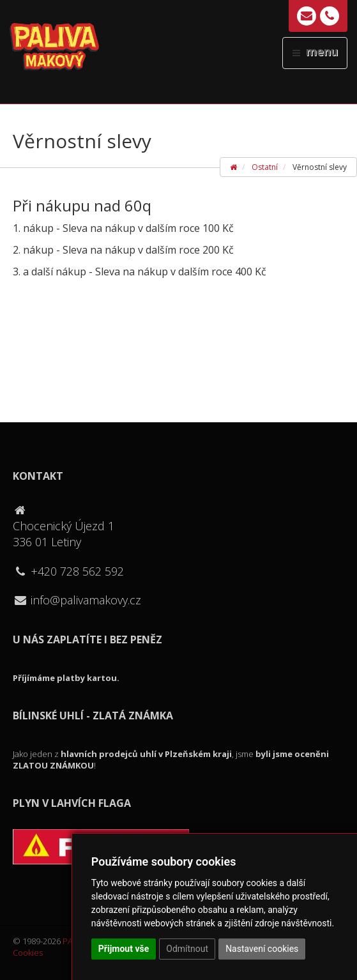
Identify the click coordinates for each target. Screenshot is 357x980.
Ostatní (265, 167)
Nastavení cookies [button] (262, 949)
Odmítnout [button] (187, 949)
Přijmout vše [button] (124, 949)
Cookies (28, 953)
